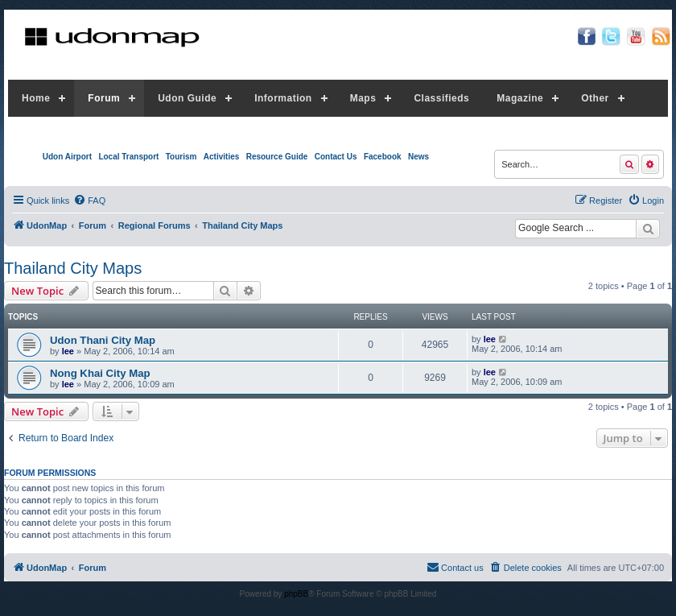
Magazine (520, 98)
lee (68, 351)
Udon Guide (187, 98)
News (418, 157)
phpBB (296, 594)
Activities (221, 157)
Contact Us (336, 157)
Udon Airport (67, 157)
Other (595, 98)
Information (283, 98)
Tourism (181, 157)
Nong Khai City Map (100, 373)
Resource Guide (277, 157)
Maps (363, 98)
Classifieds (441, 98)
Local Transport (128, 157)
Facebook (383, 157)
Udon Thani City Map (103, 340)
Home (36, 98)
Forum (104, 98)
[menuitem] (89, 201)
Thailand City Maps (73, 268)
